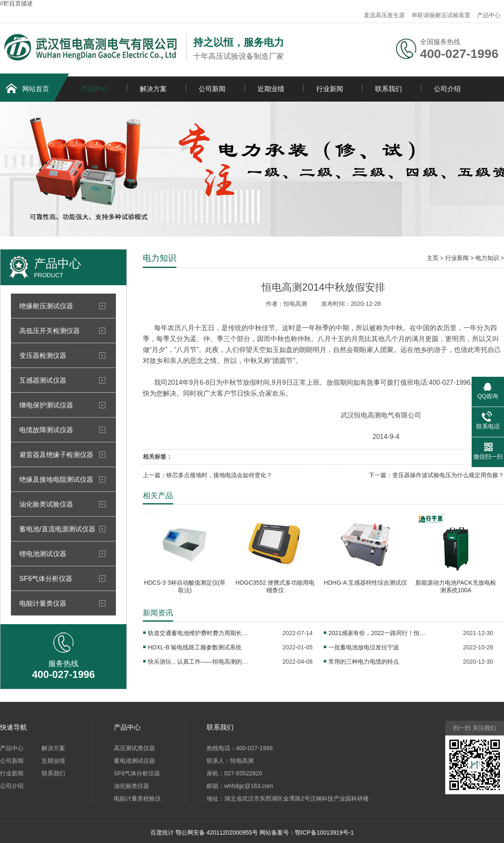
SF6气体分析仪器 (46, 578)
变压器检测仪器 (43, 355)
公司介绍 (447, 89)
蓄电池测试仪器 (134, 761)
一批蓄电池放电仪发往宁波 (364, 647)
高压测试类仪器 (134, 748)
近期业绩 (271, 89)
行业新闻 (330, 89)
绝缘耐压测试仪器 (46, 306)
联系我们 (388, 89)
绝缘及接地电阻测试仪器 (56, 479)
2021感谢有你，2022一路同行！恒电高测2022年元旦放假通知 (379, 633)
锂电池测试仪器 (43, 554)
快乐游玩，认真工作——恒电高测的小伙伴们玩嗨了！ (198, 662)
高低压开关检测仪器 (50, 331)
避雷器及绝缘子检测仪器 (56, 454)
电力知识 (487, 258)
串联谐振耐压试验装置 (441, 15)
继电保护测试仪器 (46, 405)
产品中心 (489, 15)
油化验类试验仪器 (46, 504)
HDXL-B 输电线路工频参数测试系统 (195, 647)
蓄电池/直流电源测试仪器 (57, 529)
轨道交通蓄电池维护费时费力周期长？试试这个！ (198, 633)
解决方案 (153, 89)
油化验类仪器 (131, 786)
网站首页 (36, 89)
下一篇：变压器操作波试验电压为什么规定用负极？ (436, 475)
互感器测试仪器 (43, 380)
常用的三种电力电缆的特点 (364, 662)
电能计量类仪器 (43, 603)
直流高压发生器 (384, 15)
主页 (433, 258)
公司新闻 (212, 89)
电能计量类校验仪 (137, 798)
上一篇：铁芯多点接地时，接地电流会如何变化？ (207, 475)
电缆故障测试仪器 (46, 430)
